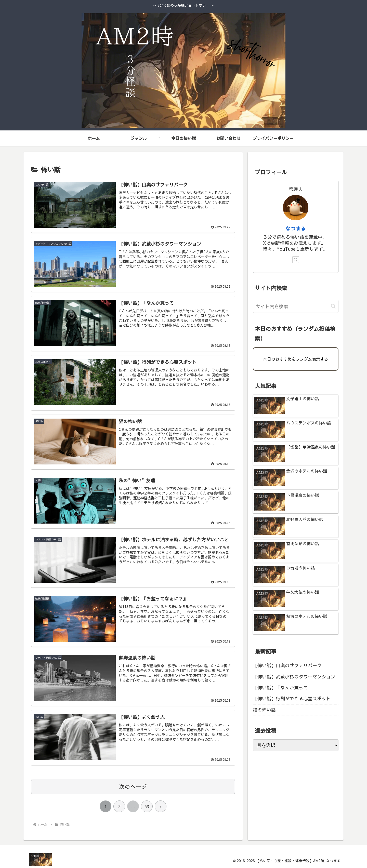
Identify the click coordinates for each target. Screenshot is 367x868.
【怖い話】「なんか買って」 (283, 687)
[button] (333, 306)
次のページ (133, 786)
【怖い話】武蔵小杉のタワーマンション (294, 677)
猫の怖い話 (264, 710)
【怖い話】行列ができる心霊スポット (292, 698)
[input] (296, 306)
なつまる (296, 228)
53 (147, 806)
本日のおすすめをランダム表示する (296, 359)
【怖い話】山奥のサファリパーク (287, 665)
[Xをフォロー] (296, 260)
